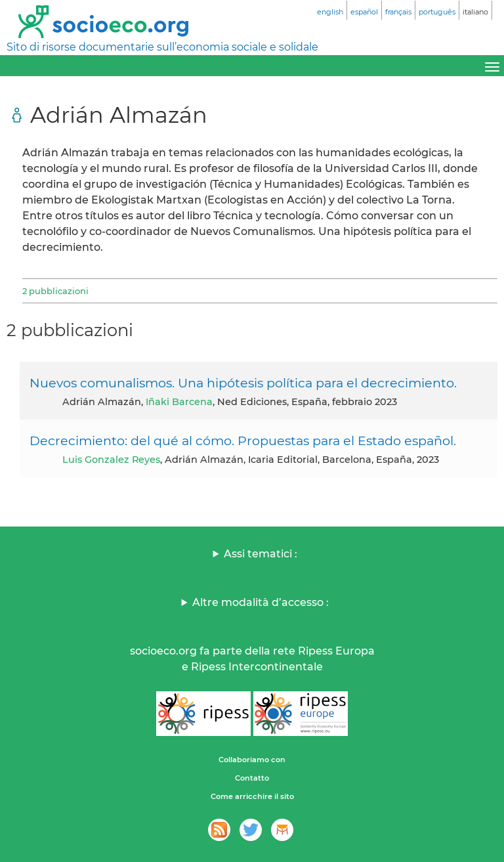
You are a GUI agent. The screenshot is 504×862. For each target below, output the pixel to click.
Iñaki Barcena (179, 402)
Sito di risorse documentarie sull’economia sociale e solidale (162, 47)
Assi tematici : (261, 554)
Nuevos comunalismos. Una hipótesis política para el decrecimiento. (243, 383)
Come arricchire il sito (252, 796)
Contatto (252, 778)
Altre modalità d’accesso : (261, 602)
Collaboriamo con (252, 760)
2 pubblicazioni (55, 291)
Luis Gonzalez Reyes (111, 460)
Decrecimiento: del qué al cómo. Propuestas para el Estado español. (243, 441)
